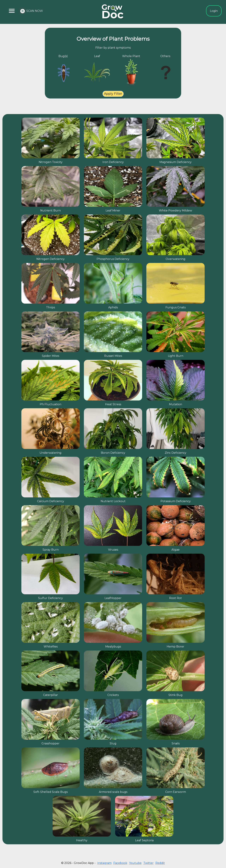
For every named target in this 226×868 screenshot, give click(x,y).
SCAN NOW (31, 11)
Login (214, 11)
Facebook (120, 863)
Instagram (104, 863)
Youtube (135, 863)
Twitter (148, 863)
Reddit (160, 863)
